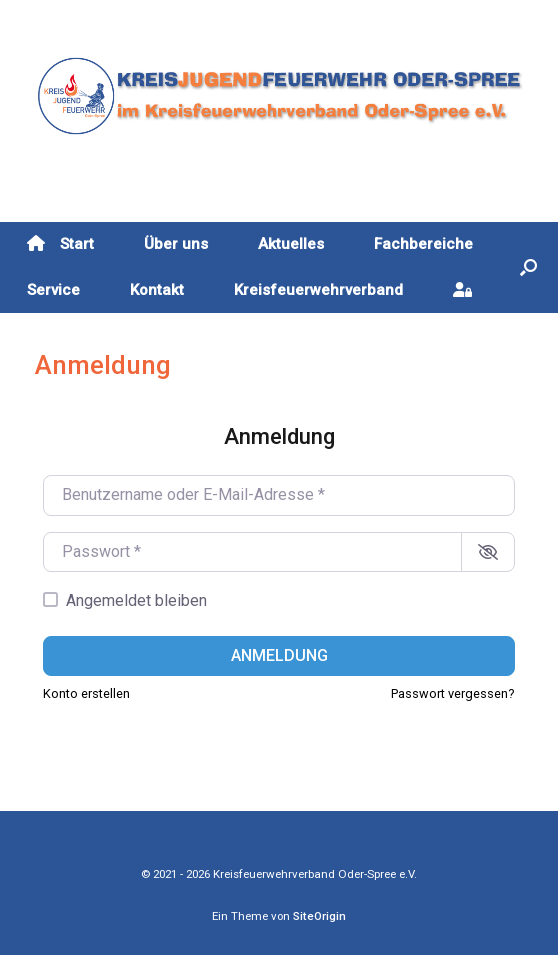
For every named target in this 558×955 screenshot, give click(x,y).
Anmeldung (279, 655)
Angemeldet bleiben (136, 600)
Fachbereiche (423, 244)
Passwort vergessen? (453, 693)
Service (53, 290)
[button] (528, 267)
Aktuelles (291, 244)
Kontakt (157, 290)
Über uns (176, 244)
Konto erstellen (86, 693)
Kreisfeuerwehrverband (318, 290)
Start (60, 244)
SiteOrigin (319, 916)
